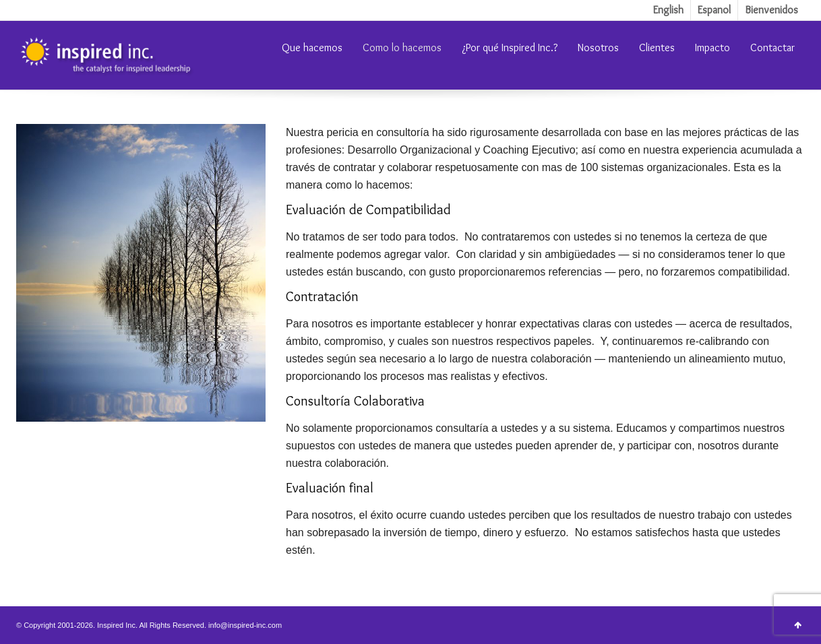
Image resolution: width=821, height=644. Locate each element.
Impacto (712, 47)
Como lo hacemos (402, 47)
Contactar (772, 47)
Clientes (657, 47)
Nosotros (598, 47)
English (668, 10)
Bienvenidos (771, 10)
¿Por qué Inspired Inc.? (510, 47)
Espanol (714, 10)
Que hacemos (312, 47)
